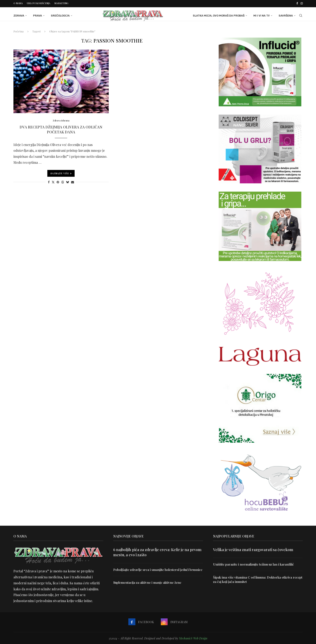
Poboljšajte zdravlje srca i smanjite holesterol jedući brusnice (152, 571)
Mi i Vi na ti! (262, 15)
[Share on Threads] (63, 182)
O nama (18, 3)
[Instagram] (302, 3)
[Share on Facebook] (49, 182)
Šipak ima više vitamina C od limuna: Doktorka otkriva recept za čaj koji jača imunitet (253, 579)
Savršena (286, 15)
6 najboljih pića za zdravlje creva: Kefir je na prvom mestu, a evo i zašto (157, 552)
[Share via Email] (73, 182)
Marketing (61, 3)
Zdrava (19, 15)
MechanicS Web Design (193, 638)
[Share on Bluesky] (68, 182)
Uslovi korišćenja (39, 3)
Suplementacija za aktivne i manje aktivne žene (148, 586)
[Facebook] (297, 3)
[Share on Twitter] (53, 182)
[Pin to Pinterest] (58, 182)
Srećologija (60, 15)
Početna (18, 31)
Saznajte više (61, 173)
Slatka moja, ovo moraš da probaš (219, 15)
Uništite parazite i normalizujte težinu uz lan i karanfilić (254, 564)
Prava (38, 15)
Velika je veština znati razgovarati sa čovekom (253, 549)
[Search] (301, 15)
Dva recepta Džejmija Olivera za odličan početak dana (61, 129)
